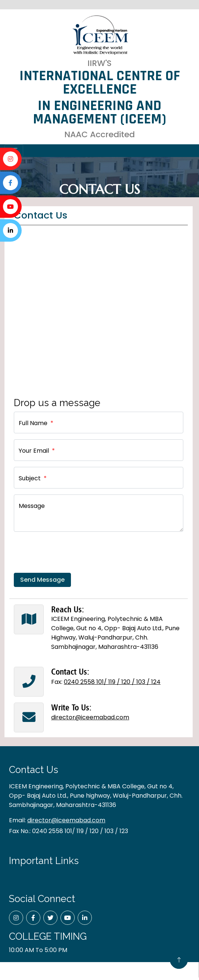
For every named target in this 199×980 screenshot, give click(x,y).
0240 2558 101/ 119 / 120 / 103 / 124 (112, 682)
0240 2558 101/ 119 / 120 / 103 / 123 (80, 831)
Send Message (42, 580)
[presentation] (71, 552)
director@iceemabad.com (90, 717)
